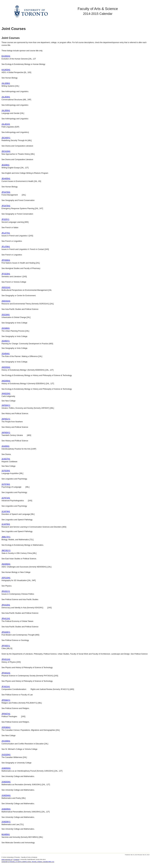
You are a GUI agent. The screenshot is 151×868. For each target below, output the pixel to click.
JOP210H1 (6, 578)
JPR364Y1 (6, 700)
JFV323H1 (6, 274)
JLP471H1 (6, 498)
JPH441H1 (6, 673)
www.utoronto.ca (7, 859)
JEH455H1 (6, 179)
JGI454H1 (6, 354)
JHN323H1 (6, 394)
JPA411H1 (6, 619)
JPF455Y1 (6, 646)
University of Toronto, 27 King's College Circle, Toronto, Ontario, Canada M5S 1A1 (28, 862)
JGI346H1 (6, 328)
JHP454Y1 (6, 433)
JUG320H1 (6, 755)
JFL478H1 (6, 247)
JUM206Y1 (6, 822)
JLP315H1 (6, 471)
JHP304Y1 (6, 405)
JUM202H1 (6, 768)
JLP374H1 (6, 484)
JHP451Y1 (6, 419)
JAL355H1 (6, 111)
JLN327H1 (6, 459)
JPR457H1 (6, 714)
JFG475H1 (6, 206)
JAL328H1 (6, 83)
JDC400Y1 (6, 138)
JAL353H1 (6, 97)
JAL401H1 (6, 124)
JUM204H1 (6, 795)
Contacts (16, 859)
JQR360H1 (6, 727)
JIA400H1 (6, 446)
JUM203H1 (6, 782)
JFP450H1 (6, 260)
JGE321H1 (6, 287)
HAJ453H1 (6, 70)
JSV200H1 (6, 741)
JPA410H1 (6, 605)
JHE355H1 (6, 381)
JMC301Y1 (6, 550)
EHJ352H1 (6, 56)
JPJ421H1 (6, 687)
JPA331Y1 (6, 591)
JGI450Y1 (6, 341)
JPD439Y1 (6, 632)
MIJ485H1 (6, 834)
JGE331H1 (6, 301)
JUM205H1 (6, 809)
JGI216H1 (6, 315)
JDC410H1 (6, 151)
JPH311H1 (6, 659)
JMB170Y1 (6, 537)
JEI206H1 (6, 165)
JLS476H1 (6, 524)
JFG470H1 (6, 192)
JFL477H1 (6, 233)
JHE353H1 (6, 367)
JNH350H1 (6, 564)
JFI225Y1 (5, 219)
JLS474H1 (6, 511)
